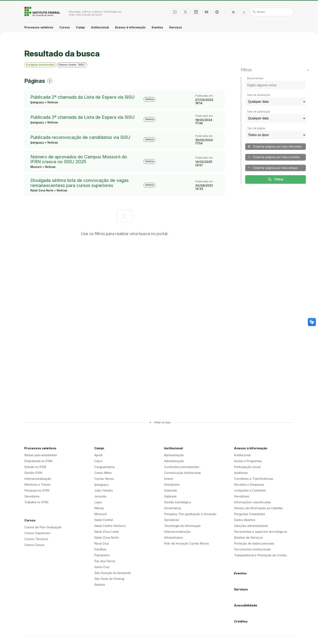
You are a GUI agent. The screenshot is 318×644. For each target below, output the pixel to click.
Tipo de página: (257, 128)
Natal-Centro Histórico (110, 526)
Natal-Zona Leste (107, 532)
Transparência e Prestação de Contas (260, 555)
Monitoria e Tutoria (37, 485)
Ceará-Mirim (103, 473)
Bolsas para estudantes (41, 455)
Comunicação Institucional (182, 473)
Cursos (65, 27)
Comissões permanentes (182, 467)
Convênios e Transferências (254, 479)
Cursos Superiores (37, 533)
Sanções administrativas (251, 526)
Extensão (171, 490)
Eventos (157, 27)
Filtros (246, 70)
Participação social (247, 467)
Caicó (98, 461)
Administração (174, 461)
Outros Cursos (34, 545)
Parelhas (100, 549)
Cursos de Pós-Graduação (43, 527)
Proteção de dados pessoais (254, 543)
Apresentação (174, 455)
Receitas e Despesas (249, 485)
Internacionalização (38, 479)
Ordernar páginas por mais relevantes (275, 146)
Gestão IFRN (33, 473)
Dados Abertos (245, 520)
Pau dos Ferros (105, 561)
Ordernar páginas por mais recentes (273, 157)
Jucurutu (100, 496)
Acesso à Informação (130, 27)
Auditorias (241, 473)
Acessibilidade (246, 605)
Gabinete (170, 496)
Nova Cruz (102, 543)
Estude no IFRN (35, 467)
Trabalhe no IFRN (36, 502)
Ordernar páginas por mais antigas (272, 168)
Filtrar (276, 179)
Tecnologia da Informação (182, 526)
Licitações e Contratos (250, 490)
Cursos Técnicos (36, 539)
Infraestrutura (173, 538)
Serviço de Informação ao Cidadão (258, 508)
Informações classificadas (252, 502)
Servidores (32, 496)
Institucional (100, 27)
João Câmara (104, 490)
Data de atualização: (259, 95)
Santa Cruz (102, 567)
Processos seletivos (39, 27)
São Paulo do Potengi (109, 579)
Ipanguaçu (102, 485)
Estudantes (172, 485)
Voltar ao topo (162, 422)
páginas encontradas (40, 65)
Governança (172, 508)
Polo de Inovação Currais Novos (186, 543)
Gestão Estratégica (177, 502)
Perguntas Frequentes (250, 514)
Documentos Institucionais (252, 549)
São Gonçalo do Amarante (113, 573)
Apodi (98, 455)
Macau (99, 508)
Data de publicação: (259, 112)
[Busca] (272, 12)
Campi (80, 27)
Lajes (98, 502)
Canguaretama (104, 467)
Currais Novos (104, 479)
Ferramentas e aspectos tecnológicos (261, 532)
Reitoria (100, 585)
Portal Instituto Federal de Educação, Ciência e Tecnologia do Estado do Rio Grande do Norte (43, 11)
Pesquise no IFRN (37, 490)
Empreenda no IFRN (38, 461)
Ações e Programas (248, 461)
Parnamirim (102, 555)
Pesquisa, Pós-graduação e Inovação (190, 514)
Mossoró (101, 514)
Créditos (241, 621)
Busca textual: (256, 78)
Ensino (169, 479)
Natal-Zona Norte (106, 538)
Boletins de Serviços (248, 538)
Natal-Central (104, 520)
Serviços (176, 27)
